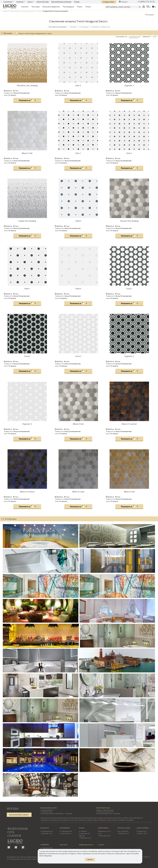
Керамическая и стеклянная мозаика (22, 11)
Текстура (35, 7)
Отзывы (77, 2)
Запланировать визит (19, 815)
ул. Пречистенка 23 (47, 810)
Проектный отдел (43, 2)
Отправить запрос (109, 2)
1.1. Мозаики (72, 27)
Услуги (30, 2)
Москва (124, 2)
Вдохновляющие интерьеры (61, 2)
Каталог (25, 7)
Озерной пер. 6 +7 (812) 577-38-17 (144, 831)
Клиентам (20, 2)
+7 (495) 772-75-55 (146, 2)
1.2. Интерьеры (83, 27)
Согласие (101, 845)
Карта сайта (64, 845)
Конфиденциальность (86, 845)
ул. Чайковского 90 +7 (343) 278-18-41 (67, 831)
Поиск (80, 7)
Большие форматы (51, 7)
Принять (90, 859)
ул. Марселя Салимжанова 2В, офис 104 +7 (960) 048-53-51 (86, 833)
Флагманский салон (49, 808)
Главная (5, 11)
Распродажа (68, 7)
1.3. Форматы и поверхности (100, 27)
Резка (88, 7)
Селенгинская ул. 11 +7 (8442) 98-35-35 (48, 831)
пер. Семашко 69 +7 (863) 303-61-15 (125, 831)
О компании (8, 2)
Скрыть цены (35, 33)
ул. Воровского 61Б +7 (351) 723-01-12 (48, 847)
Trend (39, 11)
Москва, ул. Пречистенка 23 (105, 810)
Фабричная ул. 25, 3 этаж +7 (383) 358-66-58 (105, 832)
